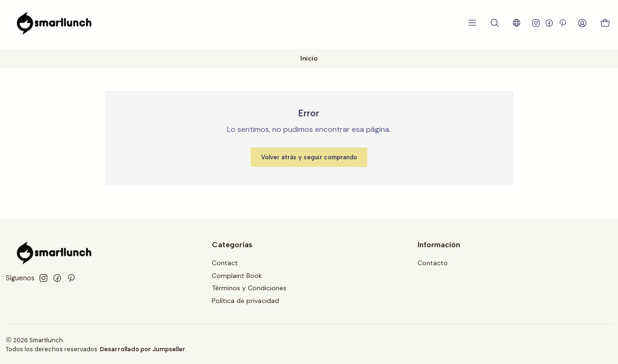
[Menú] (476, 23)
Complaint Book (237, 274)
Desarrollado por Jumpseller (143, 348)
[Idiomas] (519, 23)
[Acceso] (584, 23)
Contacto (433, 261)
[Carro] (606, 23)
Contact (225, 261)
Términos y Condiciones (249, 287)
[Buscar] (498, 23)
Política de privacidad (245, 300)
